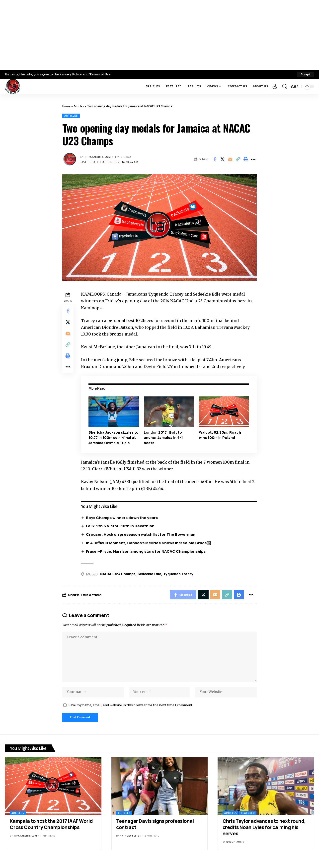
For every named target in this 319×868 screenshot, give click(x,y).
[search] (285, 86)
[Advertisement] (159, 35)
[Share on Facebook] (215, 160)
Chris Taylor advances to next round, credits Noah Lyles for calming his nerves (264, 833)
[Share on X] (222, 160)
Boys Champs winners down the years (123, 518)
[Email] (230, 160)
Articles (79, 106)
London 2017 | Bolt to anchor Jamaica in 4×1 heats (164, 438)
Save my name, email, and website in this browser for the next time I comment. (131, 709)
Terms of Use (101, 74)
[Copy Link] (238, 160)
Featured (248, 818)
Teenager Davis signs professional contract (155, 830)
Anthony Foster (130, 841)
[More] (253, 160)
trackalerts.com (99, 157)
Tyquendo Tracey (181, 575)
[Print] (245, 160)
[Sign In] (275, 86)
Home (66, 106)
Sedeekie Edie (151, 575)
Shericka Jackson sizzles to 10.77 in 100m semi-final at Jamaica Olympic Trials (113, 438)
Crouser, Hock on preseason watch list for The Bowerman (142, 535)
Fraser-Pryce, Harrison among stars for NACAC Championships (147, 552)
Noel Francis (235, 847)
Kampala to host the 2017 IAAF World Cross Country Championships (51, 830)
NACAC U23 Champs (119, 575)
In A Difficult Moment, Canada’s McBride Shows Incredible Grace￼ (149, 543)
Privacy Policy (71, 74)
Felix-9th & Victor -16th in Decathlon (121, 526)
